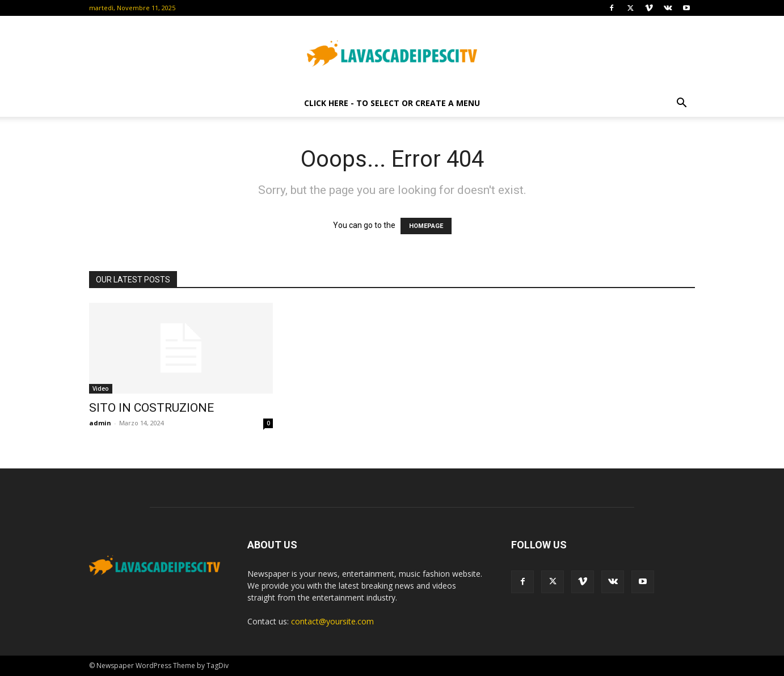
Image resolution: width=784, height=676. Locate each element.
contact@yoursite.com (332, 621)
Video (101, 388)
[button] (681, 104)
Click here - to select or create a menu (392, 103)
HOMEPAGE (426, 226)
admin (100, 423)
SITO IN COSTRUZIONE (151, 408)
